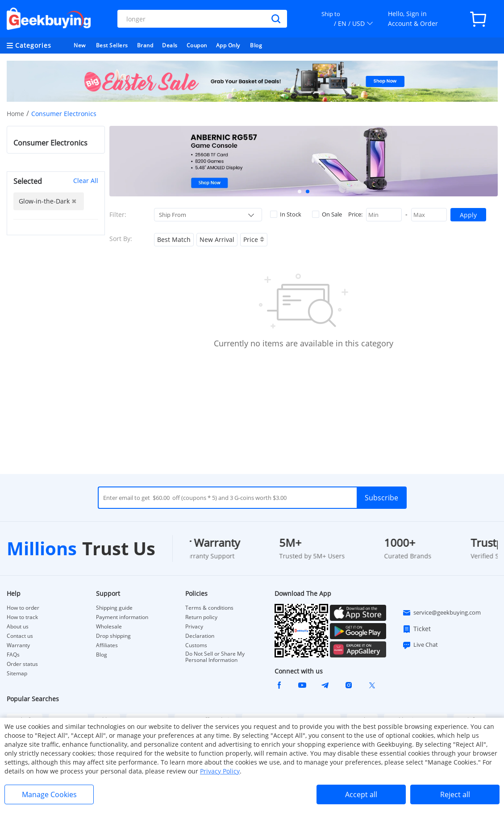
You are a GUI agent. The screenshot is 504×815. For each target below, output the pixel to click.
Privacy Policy (220, 771)
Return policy (201, 617)
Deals (170, 45)
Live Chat (420, 645)
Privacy (194, 627)
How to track (22, 617)
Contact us (20, 636)
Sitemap (17, 673)
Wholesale (109, 627)
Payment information (122, 617)
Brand (145, 45)
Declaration (200, 636)
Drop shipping (113, 636)
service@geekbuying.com (442, 613)
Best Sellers (112, 45)
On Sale (327, 214)
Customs (196, 645)
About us (18, 627)
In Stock (286, 214)
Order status (22, 664)
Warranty (18, 645)
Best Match (174, 239)
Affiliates (107, 645)
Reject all (455, 794)
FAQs (13, 655)
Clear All (86, 181)
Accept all (361, 794)
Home (15, 114)
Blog (256, 45)
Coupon (197, 45)
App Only (228, 45)
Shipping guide (114, 608)
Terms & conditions (209, 608)
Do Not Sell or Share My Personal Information (215, 657)
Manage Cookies (49, 794)
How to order (23, 608)
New (80, 45)
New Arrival (217, 239)
